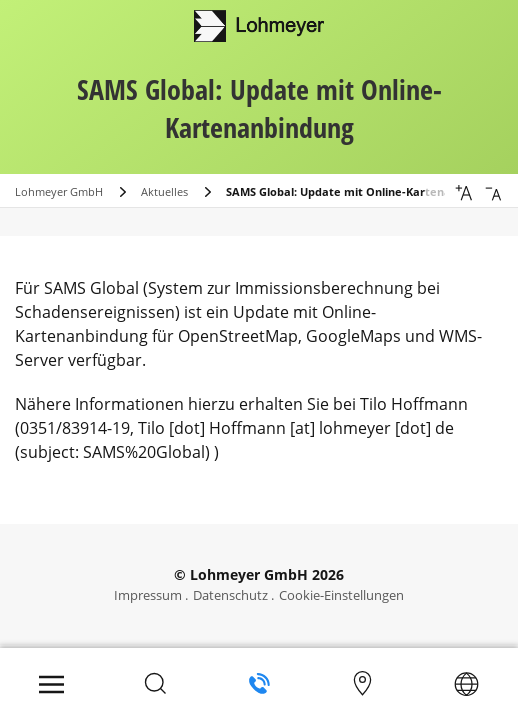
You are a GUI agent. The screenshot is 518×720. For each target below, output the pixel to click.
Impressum (148, 595)
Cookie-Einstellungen (341, 595)
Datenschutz (230, 595)
